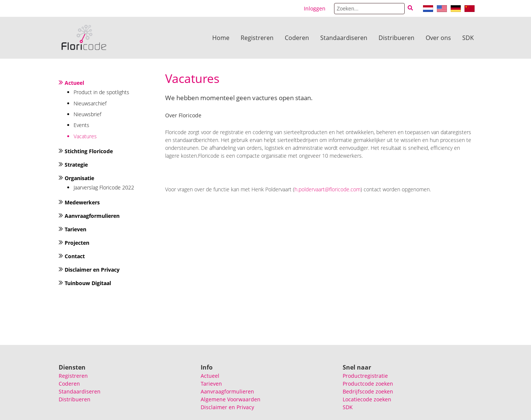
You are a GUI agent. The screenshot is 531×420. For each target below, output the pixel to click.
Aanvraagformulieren (92, 216)
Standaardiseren (344, 38)
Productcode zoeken (368, 384)
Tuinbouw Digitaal (88, 283)
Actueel (74, 83)
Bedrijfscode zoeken (368, 391)
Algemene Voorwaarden (231, 399)
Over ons (438, 38)
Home (221, 38)
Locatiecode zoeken (367, 399)
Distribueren (396, 38)
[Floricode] (84, 38)
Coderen (297, 38)
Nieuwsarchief (90, 103)
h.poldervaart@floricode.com (328, 189)
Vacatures (85, 136)
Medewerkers (82, 202)
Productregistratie (365, 376)
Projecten (77, 243)
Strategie (76, 165)
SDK (468, 38)
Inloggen (315, 8)
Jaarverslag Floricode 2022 (104, 187)
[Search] (369, 9)
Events (81, 125)
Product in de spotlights (101, 92)
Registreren (257, 38)
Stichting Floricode (89, 151)
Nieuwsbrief (87, 114)
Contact (75, 256)
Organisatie (79, 178)
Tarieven (75, 229)
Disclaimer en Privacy (92, 270)
